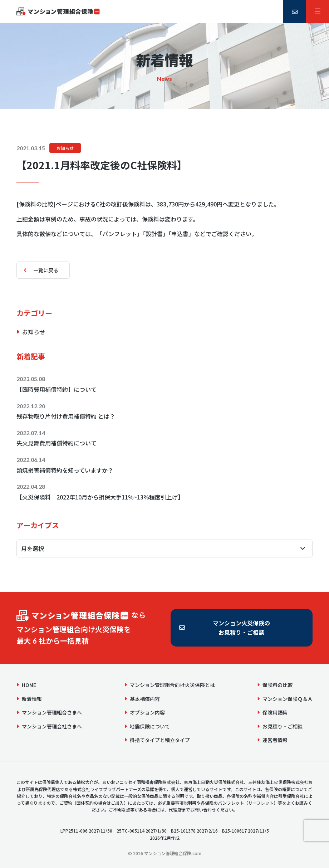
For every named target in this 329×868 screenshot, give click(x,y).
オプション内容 (147, 712)
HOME (29, 685)
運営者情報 (275, 740)
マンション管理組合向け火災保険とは (172, 685)
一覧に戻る (46, 270)
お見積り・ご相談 (283, 726)
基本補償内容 (145, 699)
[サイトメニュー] (318, 11)
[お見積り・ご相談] (295, 11)
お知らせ (65, 148)
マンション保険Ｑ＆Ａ (288, 699)
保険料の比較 (278, 685)
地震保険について (150, 726)
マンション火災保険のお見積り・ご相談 (241, 628)
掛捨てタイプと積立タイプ (160, 740)
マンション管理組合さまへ (52, 712)
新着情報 (32, 699)
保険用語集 (275, 712)
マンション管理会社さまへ (52, 726)
